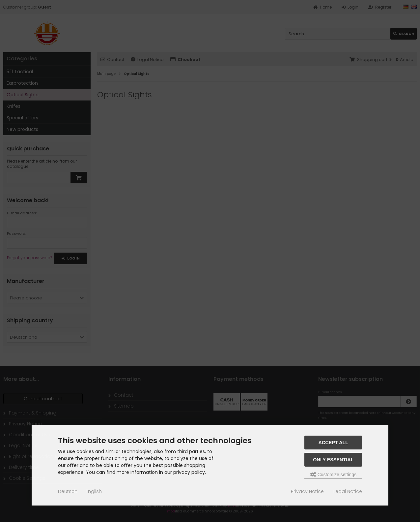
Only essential (333, 460)
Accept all (334, 443)
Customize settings (333, 475)
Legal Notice (348, 491)
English (94, 491)
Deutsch (68, 491)
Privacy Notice (307, 491)
